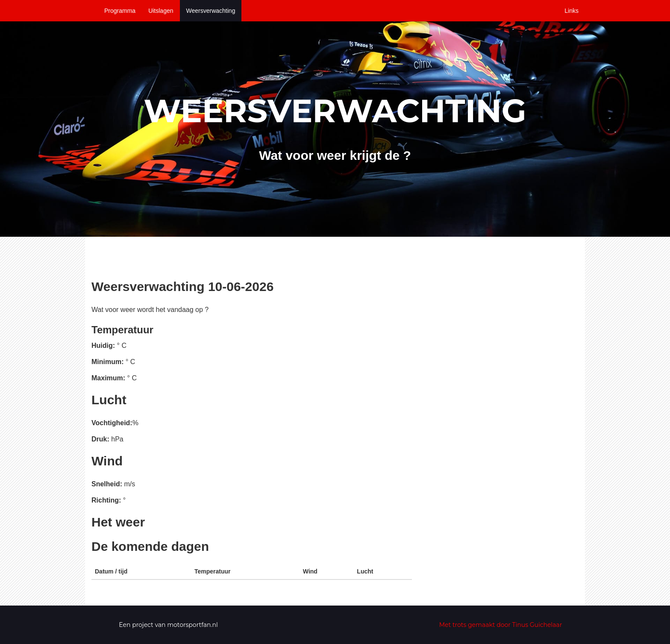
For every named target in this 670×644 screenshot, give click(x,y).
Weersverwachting (211, 11)
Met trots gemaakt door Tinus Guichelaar (501, 625)
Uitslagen (161, 11)
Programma (120, 11)
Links (572, 11)
